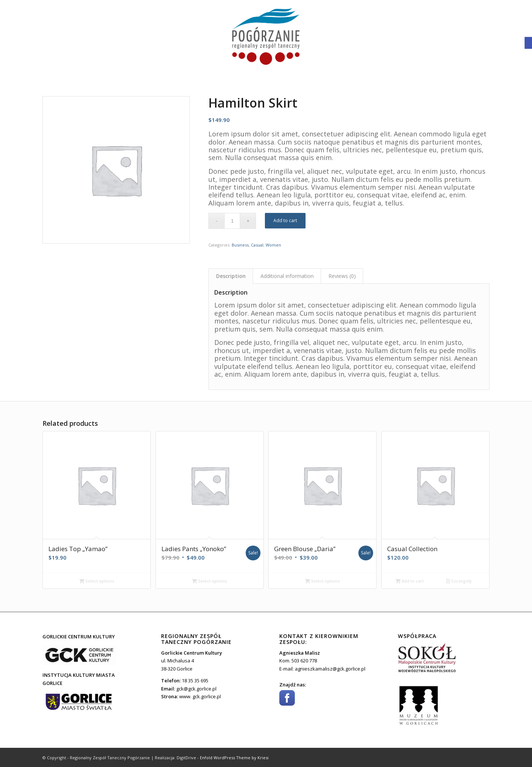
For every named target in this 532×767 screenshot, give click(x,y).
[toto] (266, 37)
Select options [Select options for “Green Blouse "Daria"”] (323, 581)
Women (273, 245)
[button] (528, 43)
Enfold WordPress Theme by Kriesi (234, 758)
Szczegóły (459, 581)
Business (240, 245)
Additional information (287, 276)
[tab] (231, 276)
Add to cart (285, 220)
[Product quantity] (232, 221)
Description (231, 276)
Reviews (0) (342, 276)
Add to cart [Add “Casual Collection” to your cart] (410, 581)
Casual (257, 245)
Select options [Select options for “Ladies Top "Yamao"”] (97, 581)
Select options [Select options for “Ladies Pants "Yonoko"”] (209, 581)
